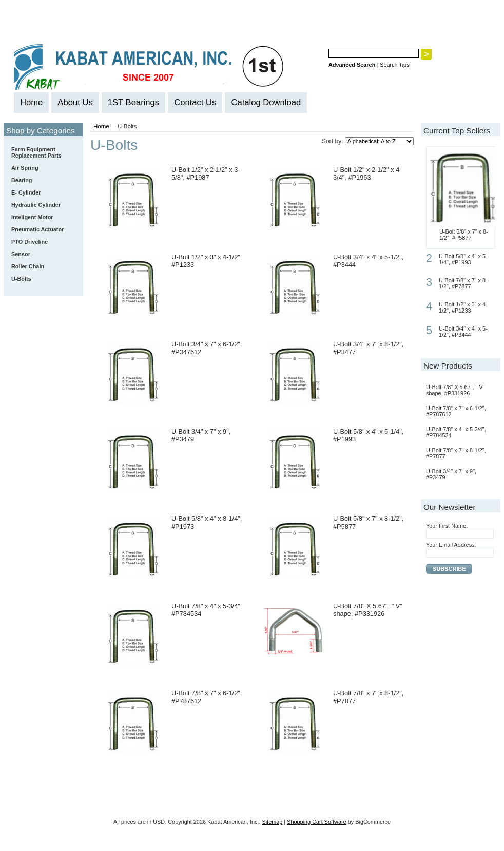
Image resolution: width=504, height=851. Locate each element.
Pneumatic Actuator (37, 229)
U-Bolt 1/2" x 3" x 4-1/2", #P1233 (463, 307)
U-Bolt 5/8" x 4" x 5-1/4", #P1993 (463, 259)
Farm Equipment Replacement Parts (41, 152)
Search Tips (394, 65)
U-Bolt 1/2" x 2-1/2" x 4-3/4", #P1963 (367, 173)
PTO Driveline (30, 242)
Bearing (41, 181)
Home (101, 126)
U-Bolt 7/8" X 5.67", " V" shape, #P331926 (368, 610)
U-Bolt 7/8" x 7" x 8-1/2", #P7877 (463, 283)
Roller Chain (41, 267)
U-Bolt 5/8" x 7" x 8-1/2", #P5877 (464, 235)
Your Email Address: (451, 545)
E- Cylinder (26, 192)
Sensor (21, 254)
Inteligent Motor (32, 217)
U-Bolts (21, 279)
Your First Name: (447, 526)
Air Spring (25, 168)
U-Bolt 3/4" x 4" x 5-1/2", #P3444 (463, 332)
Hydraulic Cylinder (36, 205)
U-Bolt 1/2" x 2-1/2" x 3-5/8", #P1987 (206, 173)
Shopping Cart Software (316, 822)
